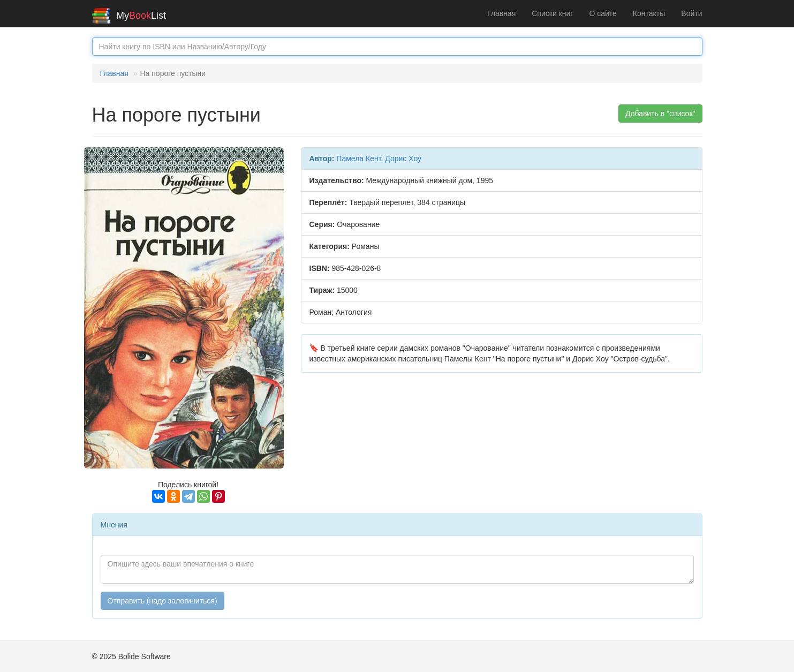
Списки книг (552, 13)
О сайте (603, 13)
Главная (501, 13)
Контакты (649, 13)
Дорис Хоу (403, 158)
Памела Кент (358, 158)
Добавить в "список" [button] (660, 114)
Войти (691, 13)
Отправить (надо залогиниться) (162, 601)
